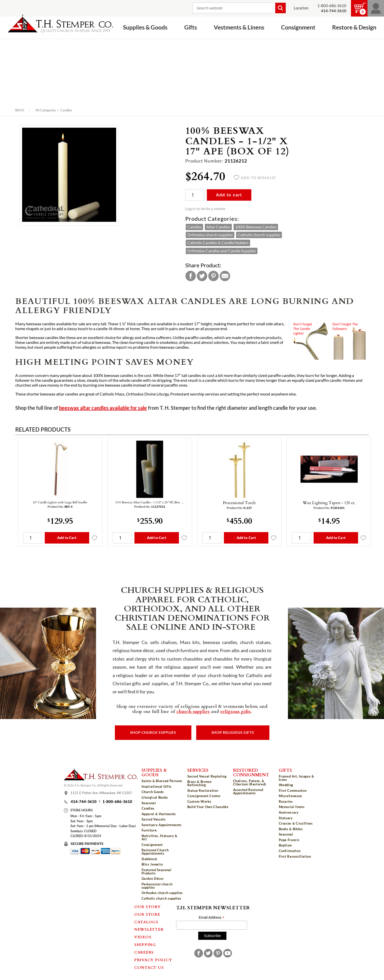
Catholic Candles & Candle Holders (218, 243)
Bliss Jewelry (152, 864)
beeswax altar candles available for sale (103, 408)
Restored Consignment (251, 772)
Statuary (286, 818)
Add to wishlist (255, 178)
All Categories (46, 110)
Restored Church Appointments (155, 852)
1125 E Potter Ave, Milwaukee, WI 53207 (101, 793)
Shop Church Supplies (153, 733)
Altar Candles (218, 227)
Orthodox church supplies (210, 235)
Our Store (147, 914)
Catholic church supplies (259, 235)
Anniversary (289, 812)
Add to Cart (67, 538)
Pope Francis (289, 840)
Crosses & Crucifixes (296, 823)
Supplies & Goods (145, 27)
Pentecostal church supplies (157, 886)
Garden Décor (153, 879)
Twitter (202, 276)
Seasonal (149, 803)
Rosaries (286, 801)
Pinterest (213, 276)
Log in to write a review (205, 209)
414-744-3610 (84, 802)
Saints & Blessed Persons (162, 781)
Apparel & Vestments (159, 814)
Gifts (191, 27)
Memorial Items (292, 807)
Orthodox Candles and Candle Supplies (222, 251)
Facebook (191, 276)
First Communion (293, 791)
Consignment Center (204, 796)
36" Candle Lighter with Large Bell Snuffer (60, 502)
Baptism (286, 845)
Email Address (212, 918)
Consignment (298, 27)
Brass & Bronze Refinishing (199, 783)
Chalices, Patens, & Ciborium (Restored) (250, 782)
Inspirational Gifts (157, 786)
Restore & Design (354, 27)
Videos (143, 937)
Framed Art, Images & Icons (296, 778)
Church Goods (153, 792)
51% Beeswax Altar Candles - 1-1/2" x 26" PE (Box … (150, 502)
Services (198, 770)
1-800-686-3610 (332, 6)
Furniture (149, 830)
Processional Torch (239, 503)
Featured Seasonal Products (157, 872)
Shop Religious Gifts (233, 733)
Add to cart (229, 195)
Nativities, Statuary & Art (159, 837)
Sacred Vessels (154, 819)
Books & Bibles (291, 829)
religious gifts (235, 711)
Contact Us (149, 967)
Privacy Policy (153, 960)
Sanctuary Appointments (162, 825)
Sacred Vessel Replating (207, 776)
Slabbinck (149, 859)
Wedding (286, 785)
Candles (66, 110)
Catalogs (146, 922)
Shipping (145, 944)
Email (225, 276)
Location (301, 8)
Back (20, 110)
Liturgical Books (155, 797)
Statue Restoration (203, 791)
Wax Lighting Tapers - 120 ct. (329, 503)
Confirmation (290, 851)
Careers (144, 952)
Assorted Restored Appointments (248, 791)
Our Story (148, 906)
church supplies (193, 711)
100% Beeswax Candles (256, 227)
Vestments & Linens (239, 27)
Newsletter (149, 929)
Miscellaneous (290, 796)
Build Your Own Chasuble (208, 807)
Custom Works (199, 801)
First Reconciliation (295, 856)
